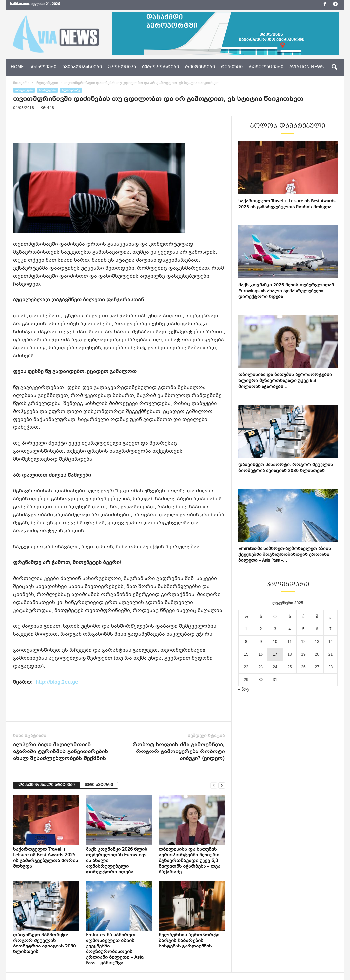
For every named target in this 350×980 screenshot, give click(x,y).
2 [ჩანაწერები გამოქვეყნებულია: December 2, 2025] (261, 629)
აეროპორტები (160, 67)
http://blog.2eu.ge (55, 683)
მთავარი (21, 83)
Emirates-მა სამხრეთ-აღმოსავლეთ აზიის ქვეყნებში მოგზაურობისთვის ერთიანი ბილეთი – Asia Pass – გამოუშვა (115, 950)
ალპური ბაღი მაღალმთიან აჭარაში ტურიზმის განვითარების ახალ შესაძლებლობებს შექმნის (60, 752)
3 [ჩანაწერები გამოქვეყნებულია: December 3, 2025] (275, 629)
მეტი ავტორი (99, 785)
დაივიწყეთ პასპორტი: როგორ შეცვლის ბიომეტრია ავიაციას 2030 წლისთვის (44, 944)
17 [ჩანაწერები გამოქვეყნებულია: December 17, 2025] (275, 655)
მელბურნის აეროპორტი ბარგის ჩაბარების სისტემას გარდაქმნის (189, 941)
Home (17, 67)
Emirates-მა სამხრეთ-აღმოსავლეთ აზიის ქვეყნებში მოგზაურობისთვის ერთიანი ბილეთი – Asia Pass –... (285, 555)
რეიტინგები (200, 67)
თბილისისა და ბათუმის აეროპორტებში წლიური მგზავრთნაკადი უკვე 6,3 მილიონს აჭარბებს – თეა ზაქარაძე (190, 861)
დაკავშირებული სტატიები (46, 785)
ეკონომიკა (122, 67)
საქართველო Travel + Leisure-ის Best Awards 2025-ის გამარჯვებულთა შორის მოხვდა (45, 858)
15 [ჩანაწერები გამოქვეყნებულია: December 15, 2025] (246, 655)
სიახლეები (43, 67)
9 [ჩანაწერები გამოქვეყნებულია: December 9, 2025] (261, 642)
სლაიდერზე (71, 90)
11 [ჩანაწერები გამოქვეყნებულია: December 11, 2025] (290, 642)
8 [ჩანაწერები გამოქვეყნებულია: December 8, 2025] (246, 642)
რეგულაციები (266, 67)
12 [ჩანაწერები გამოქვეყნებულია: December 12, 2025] (303, 642)
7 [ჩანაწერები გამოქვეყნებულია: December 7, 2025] (331, 629)
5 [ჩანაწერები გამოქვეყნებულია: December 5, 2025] (303, 629)
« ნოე (243, 690)
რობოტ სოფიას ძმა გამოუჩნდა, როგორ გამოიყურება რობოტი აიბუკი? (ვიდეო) (178, 752)
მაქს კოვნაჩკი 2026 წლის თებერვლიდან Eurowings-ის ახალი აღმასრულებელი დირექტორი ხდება (286, 292)
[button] (334, 67)
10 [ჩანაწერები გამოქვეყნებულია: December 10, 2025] (275, 642)
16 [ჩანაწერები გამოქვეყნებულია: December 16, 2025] (260, 655)
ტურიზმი (232, 67)
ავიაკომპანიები (82, 67)
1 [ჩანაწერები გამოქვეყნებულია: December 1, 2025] (246, 629)
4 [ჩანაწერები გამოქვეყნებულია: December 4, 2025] (290, 629)
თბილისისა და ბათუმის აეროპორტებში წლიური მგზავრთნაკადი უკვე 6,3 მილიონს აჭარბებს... (285, 381)
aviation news (307, 67)
